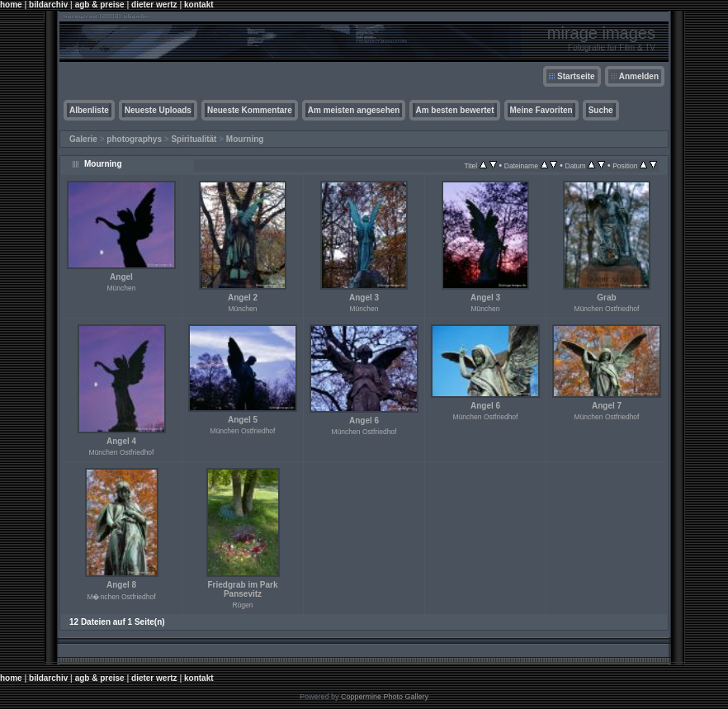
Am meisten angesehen (354, 110)
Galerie (83, 139)
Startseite (576, 76)
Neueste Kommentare (250, 110)
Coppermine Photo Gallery (385, 697)
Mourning (245, 139)
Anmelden (639, 76)
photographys (134, 139)
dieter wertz (154, 5)
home (11, 5)
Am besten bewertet (454, 110)
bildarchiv (48, 5)
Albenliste (89, 110)
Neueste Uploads (158, 110)
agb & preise (100, 5)
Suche (601, 110)
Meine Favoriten (541, 110)
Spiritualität (194, 139)
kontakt (199, 5)
